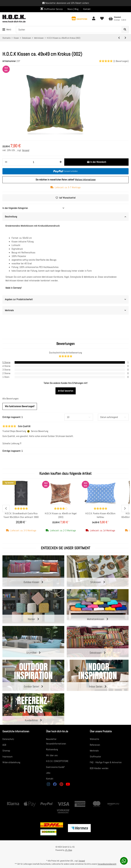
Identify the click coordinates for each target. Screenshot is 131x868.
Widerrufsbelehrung (11, 762)
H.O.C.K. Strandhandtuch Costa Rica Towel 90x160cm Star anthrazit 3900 (21, 515)
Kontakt (87, 9)
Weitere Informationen (85, 180)
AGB (4, 745)
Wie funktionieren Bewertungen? (20, 406)
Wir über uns (52, 755)
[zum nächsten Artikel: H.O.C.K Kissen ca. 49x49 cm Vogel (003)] (125, 38)
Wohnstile (94, 739)
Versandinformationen (56, 744)
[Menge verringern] (6, 162)
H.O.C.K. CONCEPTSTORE (57, 761)
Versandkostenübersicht (107, 864)
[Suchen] (69, 30)
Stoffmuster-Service (52, 9)
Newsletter (51, 739)
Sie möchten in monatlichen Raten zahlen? (66, 180)
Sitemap (6, 751)
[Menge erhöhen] (61, 162)
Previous (6, 508)
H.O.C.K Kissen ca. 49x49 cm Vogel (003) (61, 515)
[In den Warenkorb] (96, 162)
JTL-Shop (68, 850)
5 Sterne (6, 362)
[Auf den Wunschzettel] (65, 198)
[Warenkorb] (117, 19)
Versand (26, 150)
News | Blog (73, 9)
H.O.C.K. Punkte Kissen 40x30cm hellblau (100, 515)
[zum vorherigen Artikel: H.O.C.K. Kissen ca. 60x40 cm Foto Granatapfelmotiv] (119, 38)
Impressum (7, 757)
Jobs (48, 773)
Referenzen (95, 745)
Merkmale (94, 751)
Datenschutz (8, 739)
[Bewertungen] (21, 509)
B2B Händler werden (99, 768)
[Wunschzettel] (102, 19)
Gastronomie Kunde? (55, 767)
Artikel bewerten (66, 391)
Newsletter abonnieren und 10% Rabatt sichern (67, 3)
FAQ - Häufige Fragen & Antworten (106, 762)
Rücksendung (52, 749)
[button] (79, 19)
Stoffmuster (95, 757)
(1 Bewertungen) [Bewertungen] (114, 61)
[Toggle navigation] (7, 30)
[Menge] (33, 162)
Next (125, 508)
